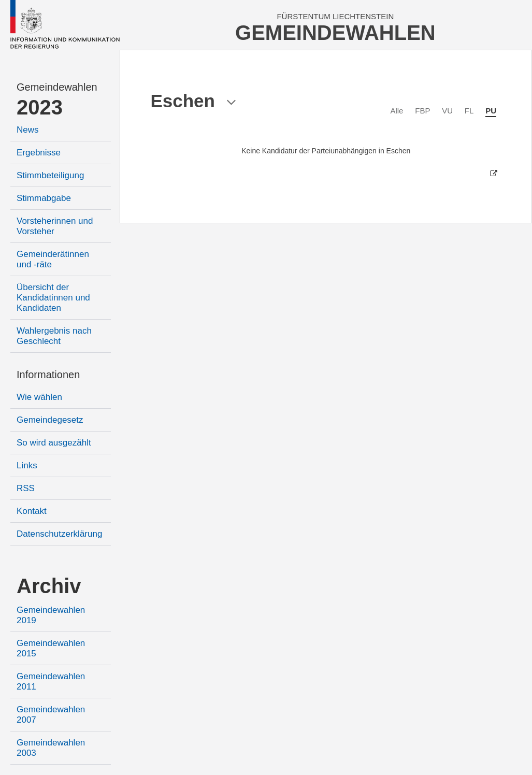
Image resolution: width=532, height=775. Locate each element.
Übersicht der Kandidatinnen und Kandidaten (53, 298)
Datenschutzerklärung (59, 534)
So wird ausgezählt (54, 443)
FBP (422, 111)
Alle (397, 111)
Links (27, 465)
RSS (26, 488)
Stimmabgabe (44, 198)
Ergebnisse (39, 153)
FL (469, 111)
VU (447, 111)
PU (491, 111)
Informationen (48, 375)
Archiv (49, 586)
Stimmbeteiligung (50, 175)
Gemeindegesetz (50, 420)
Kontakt (32, 511)
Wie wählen (39, 397)
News (28, 130)
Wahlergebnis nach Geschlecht (54, 336)
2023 (40, 107)
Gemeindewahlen (57, 87)
